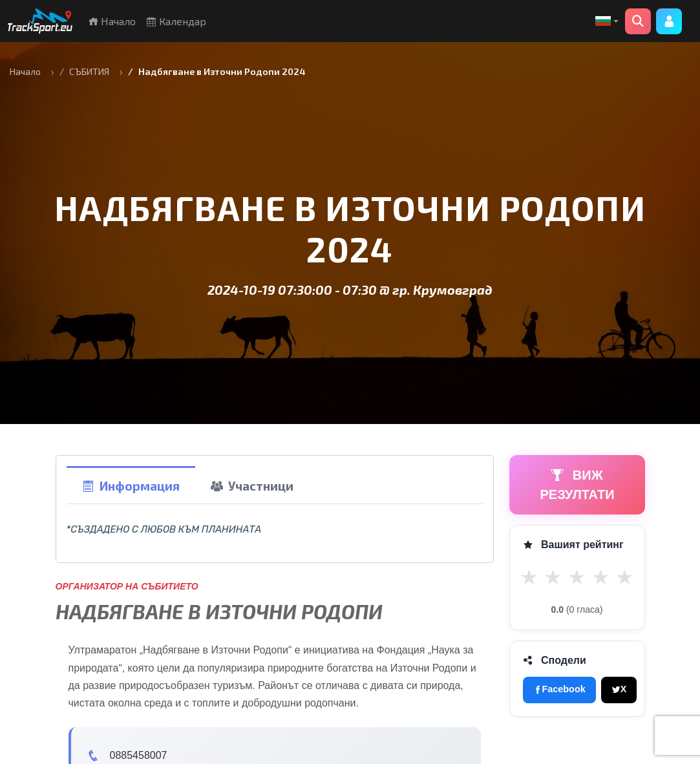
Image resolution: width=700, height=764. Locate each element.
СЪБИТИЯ (89, 71)
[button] (607, 21)
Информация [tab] (131, 486)
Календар (176, 21)
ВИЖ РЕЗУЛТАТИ (578, 485)
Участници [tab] (252, 486)
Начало (112, 21)
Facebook (559, 689)
